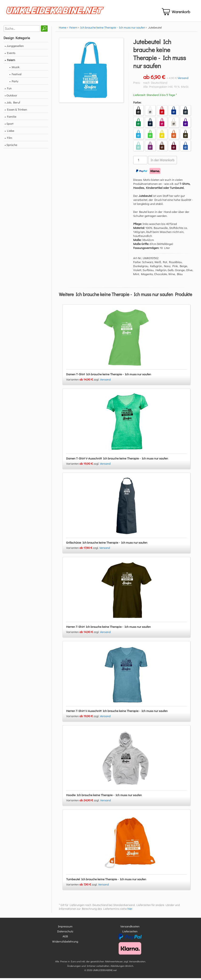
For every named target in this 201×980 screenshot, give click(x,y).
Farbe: (137, 104)
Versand (183, 80)
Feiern (73, 29)
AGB (65, 938)
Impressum (65, 928)
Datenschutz (65, 933)
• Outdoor (11, 97)
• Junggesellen (14, 48)
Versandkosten (130, 928)
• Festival (15, 76)
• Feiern (10, 62)
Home (63, 29)
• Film (8, 139)
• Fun (8, 90)
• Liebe (9, 132)
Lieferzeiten (130, 933)
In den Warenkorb (163, 162)
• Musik (14, 69)
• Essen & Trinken (16, 111)
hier (130, 910)
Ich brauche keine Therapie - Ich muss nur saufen (113, 29)
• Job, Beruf (12, 104)
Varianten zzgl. (83, 381)
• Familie (10, 118)
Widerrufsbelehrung (65, 943)
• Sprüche (11, 147)
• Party (14, 83)
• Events (10, 55)
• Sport (9, 125)
